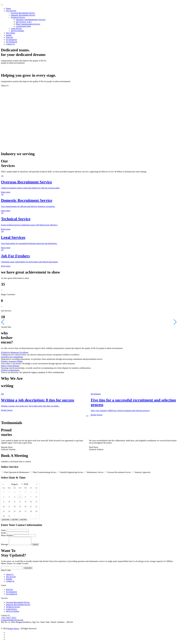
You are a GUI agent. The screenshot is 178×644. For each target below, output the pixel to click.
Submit (38, 546)
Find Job (9, 37)
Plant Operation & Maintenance (16, 472)
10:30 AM (5, 520)
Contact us (10, 583)
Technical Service (18, 17)
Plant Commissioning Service (44, 472)
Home (8, 8)
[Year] (27, 484)
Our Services (11, 11)
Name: (4, 530)
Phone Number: (7, 535)
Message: (5, 546)
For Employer (11, 40)
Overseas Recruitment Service (23, 13)
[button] (87, 416)
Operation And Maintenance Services (31, 20)
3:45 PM (23, 520)
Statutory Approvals (141, 472)
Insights (9, 580)
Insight (9, 35)
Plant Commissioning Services (28, 24)
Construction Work (23, 26)
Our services (11, 578)
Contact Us (10, 44)
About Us (10, 576)
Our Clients (11, 33)
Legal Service (16, 28)
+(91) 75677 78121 (9, 619)
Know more (6, 192)
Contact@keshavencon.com (12, 621)
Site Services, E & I (24, 22)
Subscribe (28, 569)
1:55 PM (14, 520)
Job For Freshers (17, 31)
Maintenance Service (94, 472)
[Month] (17, 484)
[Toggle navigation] (2, 5)
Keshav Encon (13, 630)
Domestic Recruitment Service (23, 15)
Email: (4, 533)
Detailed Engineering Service (71, 472)
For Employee (12, 42)
